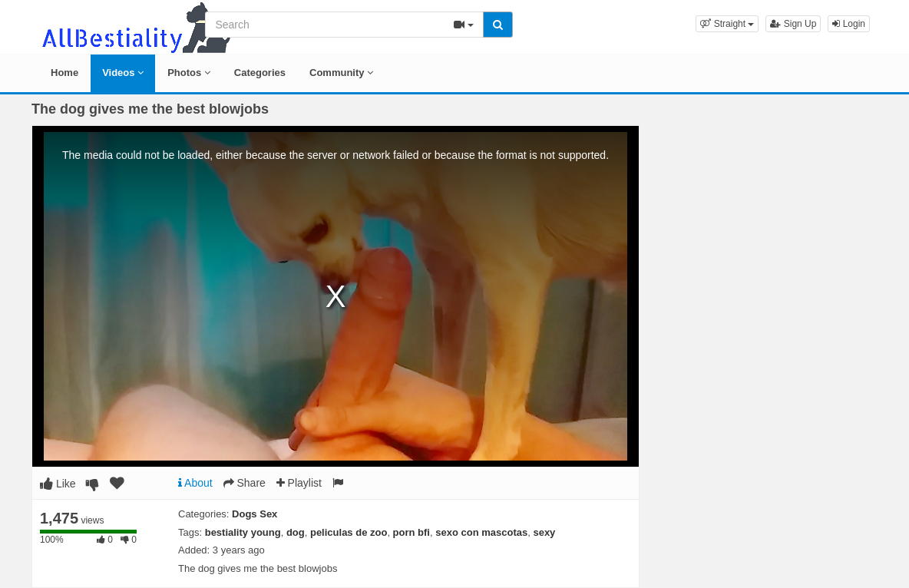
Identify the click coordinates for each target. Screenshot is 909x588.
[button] (727, 24)
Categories (260, 73)
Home (64, 73)
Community (341, 73)
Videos (123, 73)
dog (296, 532)
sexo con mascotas (481, 532)
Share (245, 483)
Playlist (299, 483)
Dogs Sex (255, 514)
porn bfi (412, 532)
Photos (189, 73)
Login (849, 24)
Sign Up (793, 24)
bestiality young (243, 532)
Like (58, 484)
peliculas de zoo (349, 532)
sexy (544, 532)
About (195, 483)
